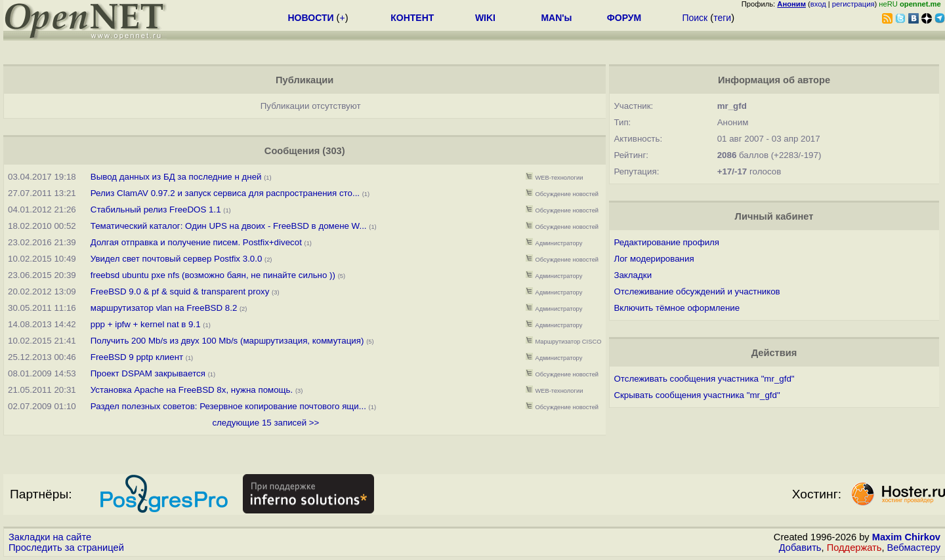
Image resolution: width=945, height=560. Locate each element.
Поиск (695, 18)
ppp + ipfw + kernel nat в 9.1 (146, 324)
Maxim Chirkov (906, 537)
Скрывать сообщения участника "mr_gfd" (697, 395)
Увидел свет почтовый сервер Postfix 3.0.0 (177, 259)
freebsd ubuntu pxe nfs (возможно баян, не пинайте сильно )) (213, 275)
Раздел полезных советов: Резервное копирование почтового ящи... (228, 406)
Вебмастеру (914, 548)
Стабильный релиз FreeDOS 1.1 (157, 210)
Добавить (800, 548)
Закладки (633, 275)
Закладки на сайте (50, 537)
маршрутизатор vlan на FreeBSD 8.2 (164, 308)
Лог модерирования (654, 259)
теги (722, 18)
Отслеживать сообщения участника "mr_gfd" (704, 379)
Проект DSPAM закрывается (148, 373)
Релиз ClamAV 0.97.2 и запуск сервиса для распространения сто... (225, 193)
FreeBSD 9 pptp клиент (137, 357)
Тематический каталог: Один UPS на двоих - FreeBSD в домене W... (229, 226)
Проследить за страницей (66, 548)
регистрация (853, 4)
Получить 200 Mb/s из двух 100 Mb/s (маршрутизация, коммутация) (227, 341)
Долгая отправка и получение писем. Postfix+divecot (196, 242)
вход (818, 4)
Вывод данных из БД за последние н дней (176, 177)
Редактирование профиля (666, 242)
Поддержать (854, 548)
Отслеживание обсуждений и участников (697, 291)
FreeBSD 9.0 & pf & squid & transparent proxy (180, 291)
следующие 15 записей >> (265, 423)
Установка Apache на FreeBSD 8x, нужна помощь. (192, 390)
